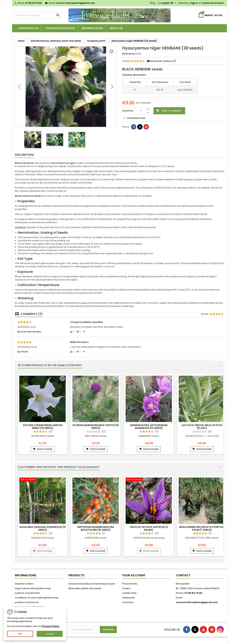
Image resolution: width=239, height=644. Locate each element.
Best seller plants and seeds (85, 588)
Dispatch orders (24, 584)
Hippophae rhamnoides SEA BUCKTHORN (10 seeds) (96, 528)
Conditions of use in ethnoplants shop (37, 598)
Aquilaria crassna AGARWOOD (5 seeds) (43, 528)
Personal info (130, 584)
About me (116, 28)
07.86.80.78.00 (34, 3)
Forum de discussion (60, 28)
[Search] (38, 15)
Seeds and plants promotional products (92, 584)
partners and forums (27, 602)
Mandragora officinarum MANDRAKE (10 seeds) (149, 427)
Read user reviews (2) (161, 61)
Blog (153, 3)
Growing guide (92, 28)
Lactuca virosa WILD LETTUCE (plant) (202, 427)
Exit (20, 634)
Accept (50, 634)
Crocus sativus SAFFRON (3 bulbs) (149, 528)
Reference (128, 54)
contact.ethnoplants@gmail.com (75, 3)
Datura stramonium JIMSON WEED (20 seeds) (43, 427)
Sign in (194, 3)
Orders (126, 588)
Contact (183, 575)
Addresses (129, 598)
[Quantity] (141, 111)
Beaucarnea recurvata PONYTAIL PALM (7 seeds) (202, 528)
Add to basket (169, 111)
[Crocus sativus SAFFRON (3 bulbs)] (149, 480)
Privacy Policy (51, 626)
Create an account (213, 3)
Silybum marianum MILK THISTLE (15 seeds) (96, 427)
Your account (134, 575)
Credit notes (129, 593)
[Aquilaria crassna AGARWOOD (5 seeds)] (42, 480)
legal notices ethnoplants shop (33, 588)
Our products (28, 28)
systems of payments (27, 593)
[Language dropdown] (167, 3)
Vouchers (128, 602)
